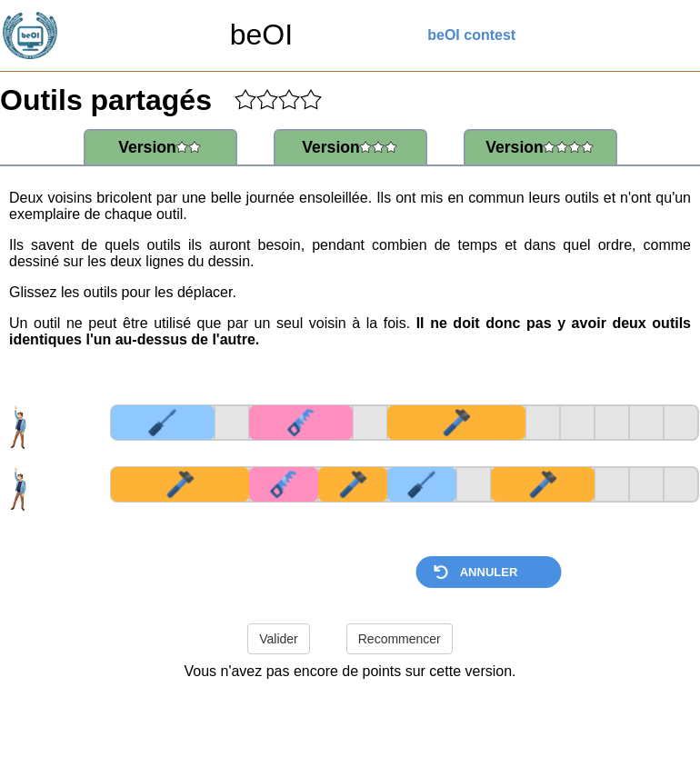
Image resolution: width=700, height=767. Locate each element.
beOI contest (471, 35)
